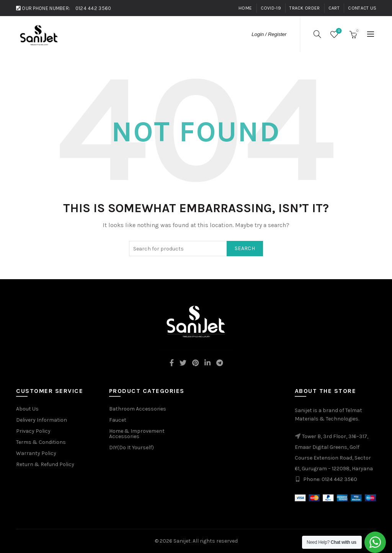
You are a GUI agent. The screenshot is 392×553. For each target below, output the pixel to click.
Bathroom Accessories (138, 409)
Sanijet (182, 541)
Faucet (118, 420)
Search (245, 248)
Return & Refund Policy (45, 464)
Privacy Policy (33, 431)
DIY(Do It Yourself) (131, 447)
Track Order (305, 8)
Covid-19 (271, 8)
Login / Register (269, 34)
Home (245, 8)
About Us (27, 409)
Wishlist (338, 31)
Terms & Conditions (41, 442)
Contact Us (362, 8)
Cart (334, 8)
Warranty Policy (36, 453)
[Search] (317, 34)
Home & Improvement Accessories (137, 434)
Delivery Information (42, 420)
